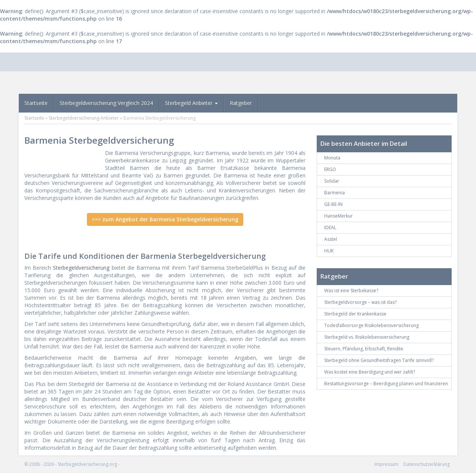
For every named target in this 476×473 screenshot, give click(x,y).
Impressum (386, 464)
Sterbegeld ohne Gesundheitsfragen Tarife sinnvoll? (379, 360)
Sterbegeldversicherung (81, 268)
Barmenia (335, 193)
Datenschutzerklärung (427, 464)
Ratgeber (241, 103)
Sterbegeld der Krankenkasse (355, 314)
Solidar (332, 181)
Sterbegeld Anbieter (191, 103)
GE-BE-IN (333, 204)
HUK (329, 251)
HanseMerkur (338, 216)
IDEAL (330, 227)
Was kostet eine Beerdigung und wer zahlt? (370, 372)
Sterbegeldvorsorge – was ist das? (360, 302)
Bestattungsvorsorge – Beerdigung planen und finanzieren (386, 384)
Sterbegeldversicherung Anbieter (84, 118)
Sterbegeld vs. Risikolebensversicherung (367, 337)
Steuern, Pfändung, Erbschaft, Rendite (364, 349)
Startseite (36, 103)
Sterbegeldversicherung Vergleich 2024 (106, 103)
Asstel (331, 239)
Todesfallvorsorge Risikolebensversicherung (371, 325)
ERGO (330, 169)
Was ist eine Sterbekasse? (351, 291)
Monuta (332, 158)
